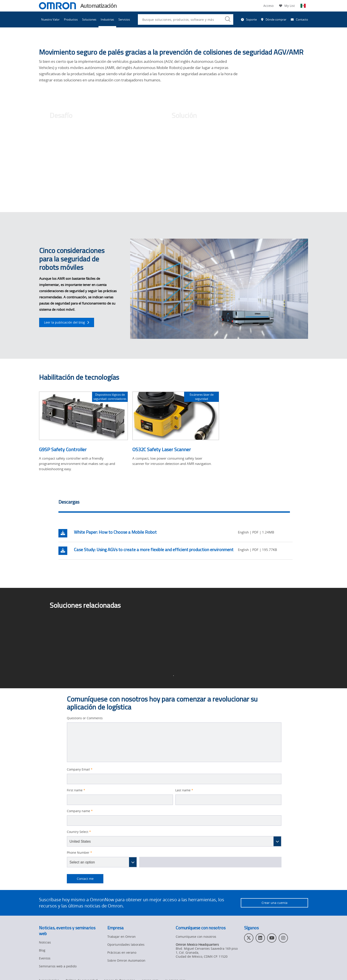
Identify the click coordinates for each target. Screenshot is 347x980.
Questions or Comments (85, 718)
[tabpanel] (175, 542)
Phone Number (79, 853)
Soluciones (89, 19)
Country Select (79, 832)
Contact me (80, 879)
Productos (71, 19)
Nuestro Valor (50, 19)
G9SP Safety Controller (63, 449)
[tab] (174, 503)
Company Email (80, 769)
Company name (80, 811)
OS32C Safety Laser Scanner (162, 449)
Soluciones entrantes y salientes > (210, 634)
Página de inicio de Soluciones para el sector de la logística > (104, 637)
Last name (184, 790)
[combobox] (186, 19)
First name (76, 790)
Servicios (124, 19)
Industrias (107, 19)
